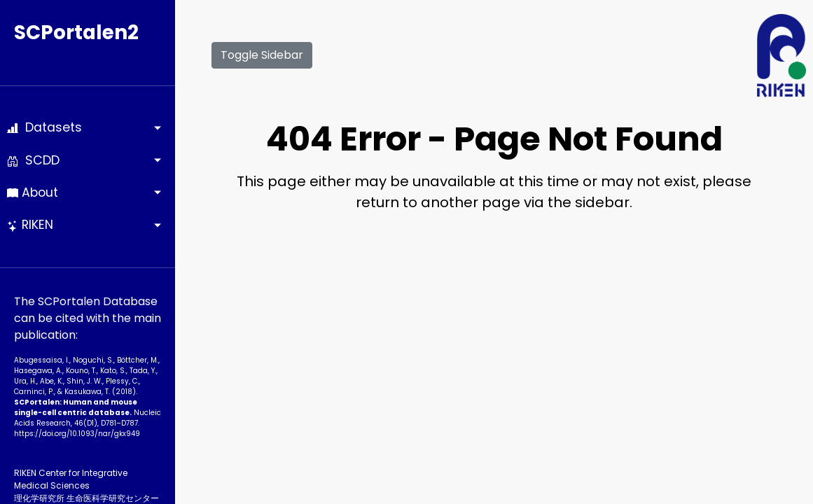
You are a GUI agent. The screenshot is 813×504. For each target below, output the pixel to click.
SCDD (33, 160)
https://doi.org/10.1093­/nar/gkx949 (77, 434)
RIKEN (30, 225)
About (33, 192)
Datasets (44, 127)
